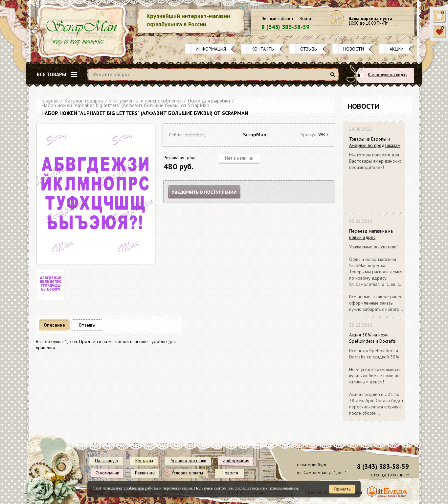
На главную (106, 461)
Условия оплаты (187, 473)
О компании (107, 473)
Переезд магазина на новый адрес (371, 234)
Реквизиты (145, 473)
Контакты (263, 49)
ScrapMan (255, 134)
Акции (397, 49)
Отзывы (309, 49)
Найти (334, 77)
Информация (211, 49)
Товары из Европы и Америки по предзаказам (375, 142)
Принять (342, 489)
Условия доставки (189, 461)
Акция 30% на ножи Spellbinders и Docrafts (372, 338)
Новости (354, 49)
